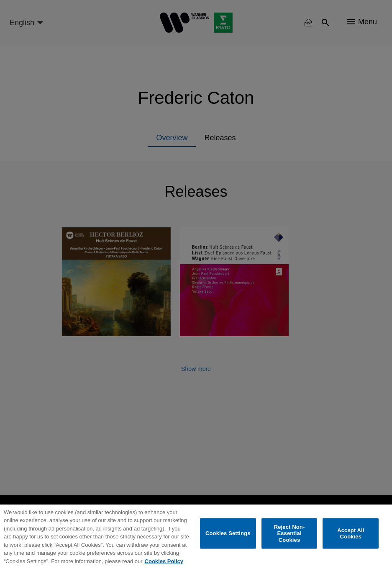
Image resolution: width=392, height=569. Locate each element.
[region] (196, 537)
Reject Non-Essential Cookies (290, 533)
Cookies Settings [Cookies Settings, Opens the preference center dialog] (228, 533)
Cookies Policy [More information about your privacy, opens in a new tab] (164, 561)
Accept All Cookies (351, 533)
